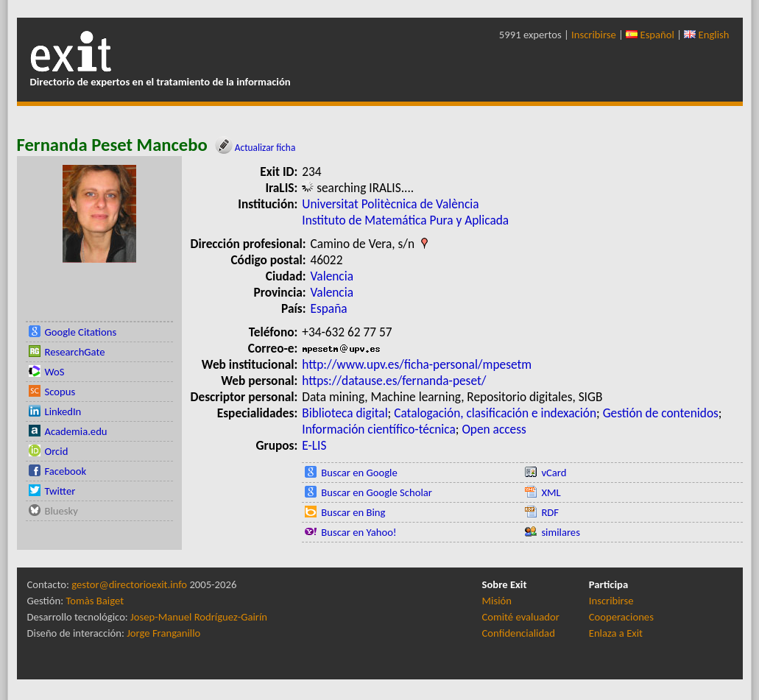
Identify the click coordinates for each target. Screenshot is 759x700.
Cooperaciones (621, 617)
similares (561, 532)
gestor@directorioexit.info (129, 584)
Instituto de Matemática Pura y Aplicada (405, 220)
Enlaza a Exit (616, 633)
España (329, 308)
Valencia (332, 276)
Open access (494, 429)
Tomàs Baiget (95, 601)
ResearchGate (75, 352)
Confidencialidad (519, 633)
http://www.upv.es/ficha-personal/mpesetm (417, 364)
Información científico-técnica (379, 429)
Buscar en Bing (353, 512)
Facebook (66, 471)
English (706, 35)
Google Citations (81, 332)
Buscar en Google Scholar (377, 492)
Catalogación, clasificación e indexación (495, 413)
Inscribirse (594, 35)
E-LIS (314, 445)
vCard (554, 473)
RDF (550, 512)
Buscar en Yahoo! (359, 532)
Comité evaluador (521, 617)
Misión (497, 601)
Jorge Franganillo (163, 633)
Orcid (57, 451)
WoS (55, 372)
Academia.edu (76, 431)
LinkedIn (63, 411)
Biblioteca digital (345, 413)
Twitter (60, 491)
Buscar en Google (359, 473)
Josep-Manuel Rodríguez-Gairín (199, 617)
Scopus (60, 392)
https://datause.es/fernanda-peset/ (394, 381)
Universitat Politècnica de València (390, 204)
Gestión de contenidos (661, 413)
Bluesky (61, 511)
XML (551, 492)
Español (650, 35)
